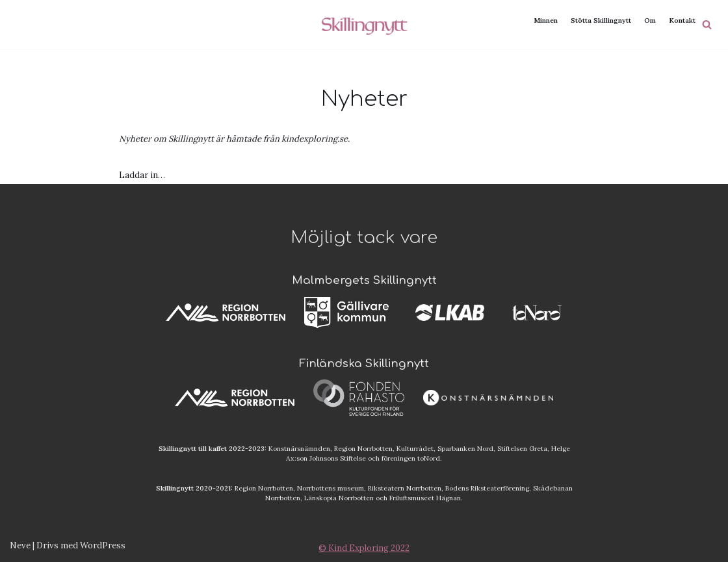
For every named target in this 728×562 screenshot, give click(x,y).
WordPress (103, 545)
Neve (20, 545)
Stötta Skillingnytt (601, 20)
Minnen (546, 20)
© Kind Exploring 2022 (364, 548)
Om (650, 20)
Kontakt (682, 20)
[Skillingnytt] (364, 24)
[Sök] (707, 24)
